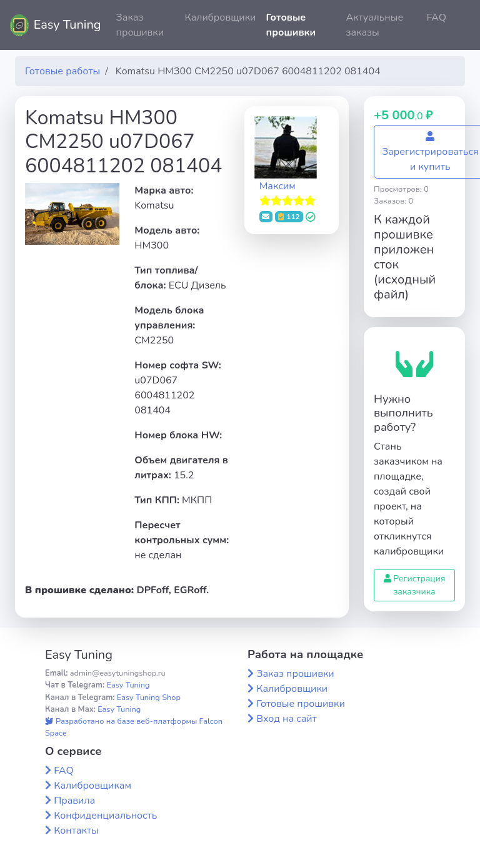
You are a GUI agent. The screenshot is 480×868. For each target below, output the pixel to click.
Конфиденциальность (105, 816)
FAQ (436, 17)
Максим (277, 186)
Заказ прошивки (140, 25)
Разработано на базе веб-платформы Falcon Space (134, 727)
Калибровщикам (92, 786)
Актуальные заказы (374, 25)
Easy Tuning (67, 25)
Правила (74, 801)
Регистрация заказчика (415, 585)
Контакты (76, 831)
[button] (461, 25)
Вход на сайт (287, 719)
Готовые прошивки (291, 25)
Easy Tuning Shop (149, 698)
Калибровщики (220, 17)
